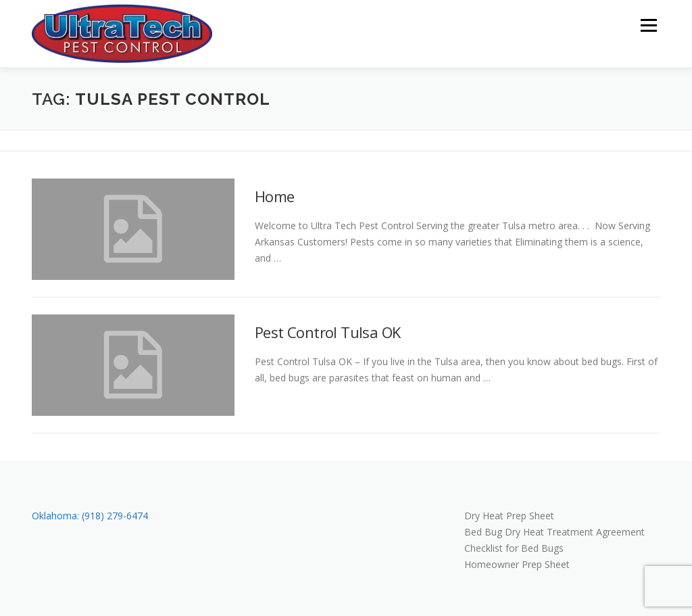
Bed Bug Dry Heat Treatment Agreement (554, 532)
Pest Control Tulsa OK (327, 332)
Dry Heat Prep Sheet (509, 516)
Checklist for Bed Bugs (514, 548)
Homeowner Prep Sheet (517, 564)
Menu (648, 25)
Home (275, 196)
